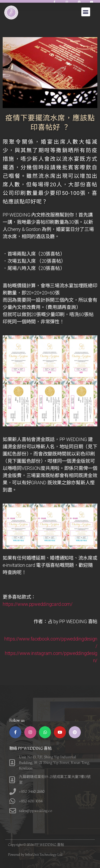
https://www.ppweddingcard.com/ (38, 604)
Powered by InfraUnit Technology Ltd (35, 854)
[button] (86, 12)
